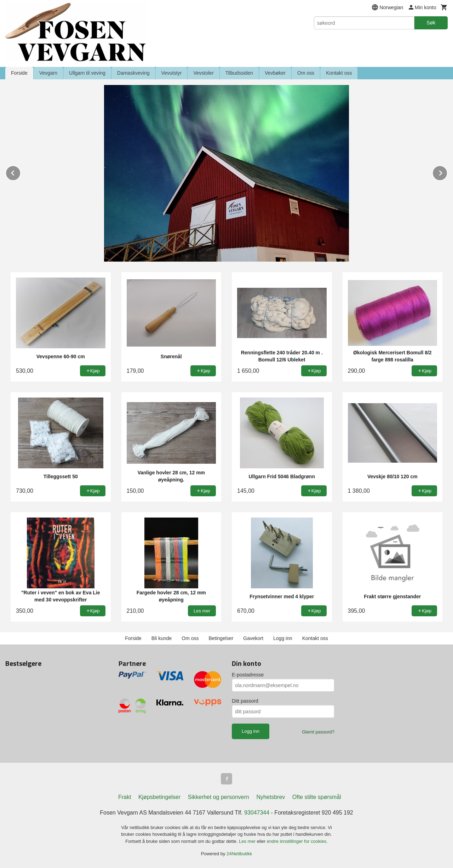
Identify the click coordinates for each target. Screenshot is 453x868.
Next (447, 172)
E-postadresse (248, 675)
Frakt (125, 797)
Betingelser (221, 638)
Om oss (306, 73)
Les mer (248, 841)
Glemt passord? (318, 732)
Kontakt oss (339, 73)
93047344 (257, 813)
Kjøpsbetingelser (159, 797)
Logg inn (283, 638)
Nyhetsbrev (271, 797)
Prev (21, 172)
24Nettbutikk (239, 854)
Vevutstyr (172, 73)
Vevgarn (48, 73)
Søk (431, 23)
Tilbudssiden (239, 73)
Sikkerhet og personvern (219, 797)
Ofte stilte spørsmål (317, 797)
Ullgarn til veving (87, 73)
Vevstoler (203, 73)
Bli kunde (162, 638)
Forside (19, 73)
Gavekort (253, 638)
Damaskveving (133, 73)
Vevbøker (275, 73)
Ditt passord (245, 701)
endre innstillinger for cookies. (297, 841)
